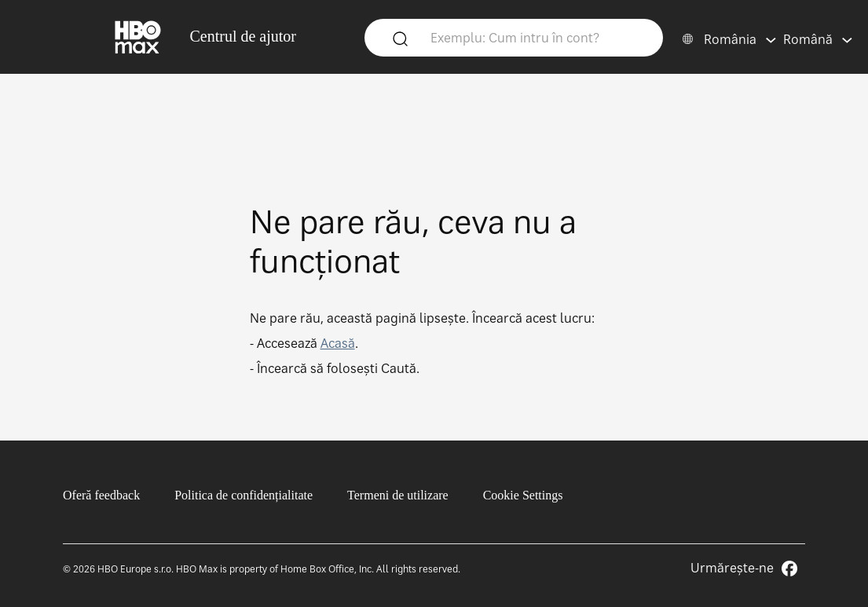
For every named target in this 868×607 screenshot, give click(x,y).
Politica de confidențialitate (244, 495)
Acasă (338, 343)
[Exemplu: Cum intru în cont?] (537, 37)
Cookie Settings (523, 495)
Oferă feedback (101, 495)
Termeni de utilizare (398, 495)
